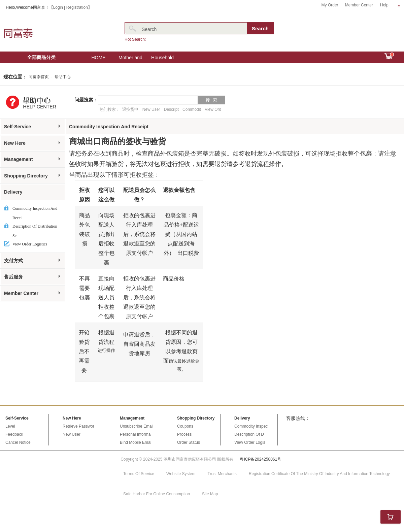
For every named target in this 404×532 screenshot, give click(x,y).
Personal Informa (135, 434)
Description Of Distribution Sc (35, 227)
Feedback (14, 434)
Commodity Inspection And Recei (35, 210)
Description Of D (249, 434)
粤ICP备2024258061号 (260, 459)
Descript (171, 109)
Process (184, 434)
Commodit (192, 109)
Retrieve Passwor (78, 426)
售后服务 (33, 277)
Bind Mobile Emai (136, 442)
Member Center (359, 5)
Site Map (210, 494)
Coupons (185, 426)
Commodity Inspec (251, 426)
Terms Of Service (139, 474)
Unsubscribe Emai (136, 426)
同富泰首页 (39, 77)
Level (10, 426)
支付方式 (33, 261)
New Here (33, 143)
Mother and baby (130, 59)
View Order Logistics (30, 244)
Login (58, 7)
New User (151, 109)
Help (390, 5)
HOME (99, 58)
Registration (77, 7)
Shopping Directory (33, 176)
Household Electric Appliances (162, 59)
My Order (330, 5)
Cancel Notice (18, 442)
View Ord (213, 109)
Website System (181, 474)
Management (33, 159)
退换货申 (130, 109)
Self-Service (33, 127)
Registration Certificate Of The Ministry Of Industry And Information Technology (319, 474)
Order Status (189, 442)
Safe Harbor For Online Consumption (157, 494)
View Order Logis (250, 442)
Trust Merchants (222, 474)
